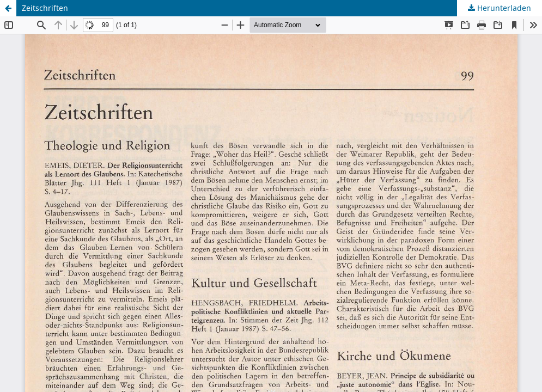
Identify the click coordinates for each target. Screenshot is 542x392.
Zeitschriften (45, 8)
